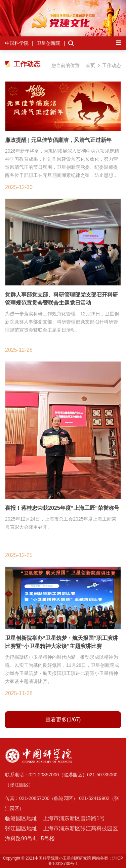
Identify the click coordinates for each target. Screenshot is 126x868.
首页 (90, 65)
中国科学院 (17, 43)
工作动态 (112, 65)
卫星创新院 (48, 43)
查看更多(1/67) (63, 720)
